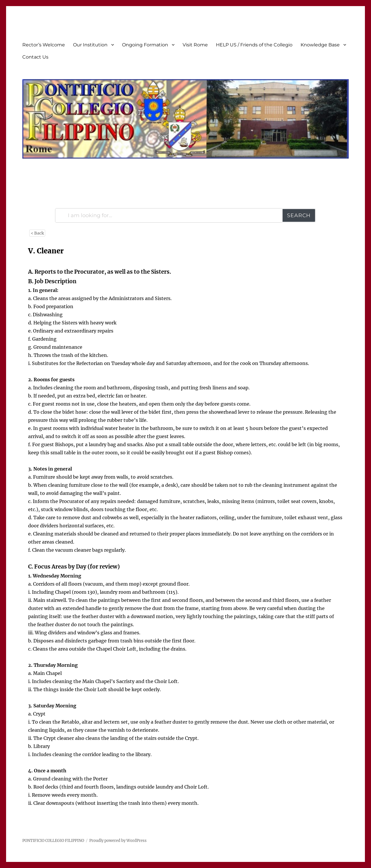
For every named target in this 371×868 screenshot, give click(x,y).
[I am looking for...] (169, 215)
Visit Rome (195, 45)
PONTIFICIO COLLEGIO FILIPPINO (53, 841)
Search (299, 215)
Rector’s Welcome (44, 45)
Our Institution (90, 45)
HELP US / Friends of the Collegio (254, 45)
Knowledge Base (320, 45)
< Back (37, 233)
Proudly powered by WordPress (118, 841)
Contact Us (35, 57)
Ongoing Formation (145, 45)
